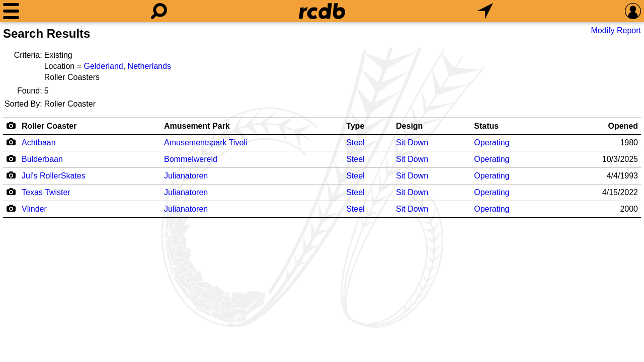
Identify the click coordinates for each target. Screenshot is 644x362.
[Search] (159, 11)
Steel (355, 143)
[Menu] (11, 11)
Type (355, 126)
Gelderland (103, 66)
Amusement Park (197, 126)
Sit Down (412, 143)
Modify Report (616, 30)
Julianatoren (186, 176)
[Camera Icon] (11, 142)
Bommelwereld (191, 159)
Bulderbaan (42, 159)
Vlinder (34, 209)
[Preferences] (633, 11)
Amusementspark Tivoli (206, 143)
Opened (623, 126)
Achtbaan (39, 143)
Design (409, 126)
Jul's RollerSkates (54, 176)
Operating (492, 143)
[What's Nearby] (485, 11)
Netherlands (149, 66)
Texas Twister (46, 192)
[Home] (322, 11)
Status (486, 126)
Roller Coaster (49, 126)
